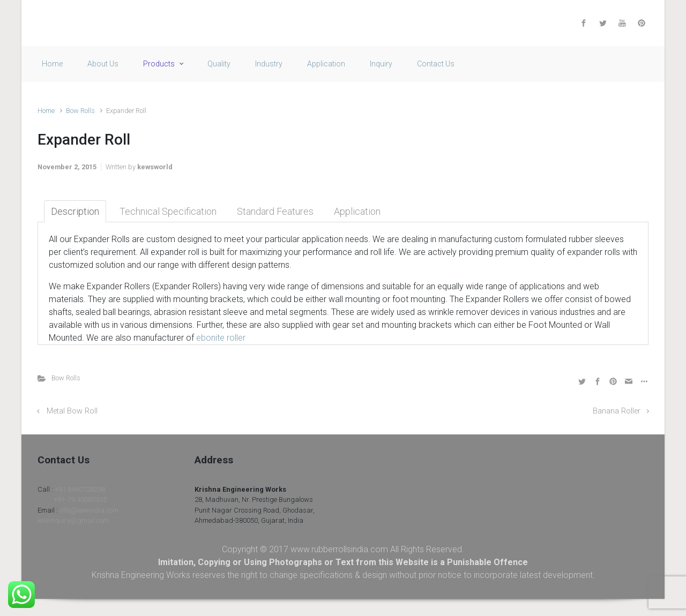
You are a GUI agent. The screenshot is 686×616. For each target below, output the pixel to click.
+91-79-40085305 (80, 499)
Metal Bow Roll (72, 411)
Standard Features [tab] (275, 211)
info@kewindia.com (89, 510)
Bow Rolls (80, 111)
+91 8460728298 (80, 489)
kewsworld (155, 167)
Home (46, 111)
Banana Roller (617, 411)
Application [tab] (357, 211)
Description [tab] (75, 211)
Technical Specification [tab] (168, 211)
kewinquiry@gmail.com (73, 520)
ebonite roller (221, 338)
